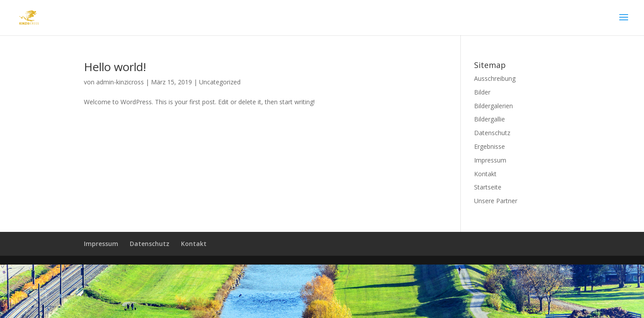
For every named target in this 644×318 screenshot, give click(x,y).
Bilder (482, 92)
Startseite (488, 187)
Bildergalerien (493, 106)
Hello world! (115, 67)
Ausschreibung (495, 78)
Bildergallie (490, 119)
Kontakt (485, 174)
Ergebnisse (490, 146)
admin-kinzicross (120, 82)
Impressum (490, 160)
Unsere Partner (496, 201)
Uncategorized (220, 82)
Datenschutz (492, 133)
